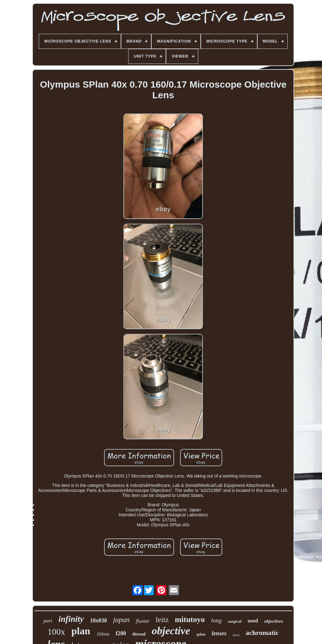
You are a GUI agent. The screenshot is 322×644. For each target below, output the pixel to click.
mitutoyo (190, 619)
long (216, 620)
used (253, 621)
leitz (162, 620)
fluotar (143, 621)
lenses (219, 633)
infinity (71, 619)
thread (139, 634)
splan (201, 634)
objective (171, 631)
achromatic (262, 633)
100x (56, 632)
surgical (235, 621)
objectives (274, 621)
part (48, 621)
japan (121, 620)
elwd (236, 635)
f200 (121, 633)
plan (81, 631)
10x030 (98, 621)
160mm (103, 634)
